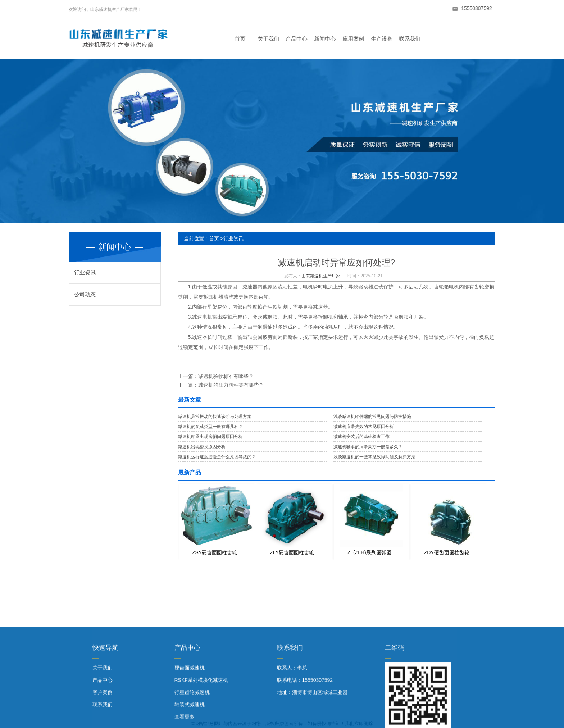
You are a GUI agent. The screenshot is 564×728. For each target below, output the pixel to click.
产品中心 (300, 39)
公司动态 (85, 294)
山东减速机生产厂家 (321, 276)
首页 (243, 39)
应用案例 (356, 39)
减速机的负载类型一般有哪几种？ (210, 427)
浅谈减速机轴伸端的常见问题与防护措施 (372, 417)
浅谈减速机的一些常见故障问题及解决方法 (374, 457)
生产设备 (385, 39)
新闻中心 (328, 39)
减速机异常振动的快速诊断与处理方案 (215, 417)
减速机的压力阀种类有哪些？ (231, 385)
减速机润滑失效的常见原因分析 (364, 427)
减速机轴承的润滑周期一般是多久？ (368, 447)
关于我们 (271, 39)
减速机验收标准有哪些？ (226, 376)
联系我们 (413, 39)
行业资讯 (85, 272)
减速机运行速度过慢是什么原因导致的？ (217, 457)
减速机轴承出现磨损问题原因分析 (210, 437)
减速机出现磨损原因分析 (202, 447)
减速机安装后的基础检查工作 (361, 437)
